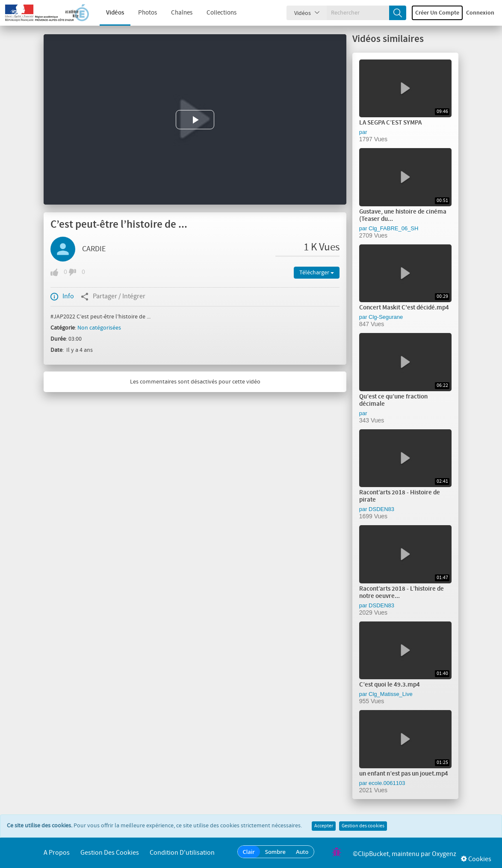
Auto (302, 852)
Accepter (324, 826)
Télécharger (317, 273)
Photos (142, 13)
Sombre (275, 852)
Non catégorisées (99, 328)
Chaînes (176, 13)
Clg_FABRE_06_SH (393, 228)
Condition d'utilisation (182, 853)
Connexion (480, 13)
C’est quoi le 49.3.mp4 (390, 685)
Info (62, 297)
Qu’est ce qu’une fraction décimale (393, 400)
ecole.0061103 (387, 783)
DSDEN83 (381, 509)
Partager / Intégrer (113, 297)
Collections (216, 13)
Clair (249, 852)
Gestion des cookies (363, 826)
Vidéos (109, 13)
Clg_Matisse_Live (391, 694)
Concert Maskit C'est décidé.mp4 (404, 308)
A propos (57, 853)
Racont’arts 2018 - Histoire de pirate (400, 496)
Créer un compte (437, 13)
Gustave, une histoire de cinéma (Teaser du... (403, 216)
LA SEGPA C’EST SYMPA (390, 123)
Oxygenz (444, 854)
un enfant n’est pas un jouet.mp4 (404, 774)
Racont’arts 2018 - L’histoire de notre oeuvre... (402, 593)
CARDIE (94, 249)
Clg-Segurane (386, 317)
